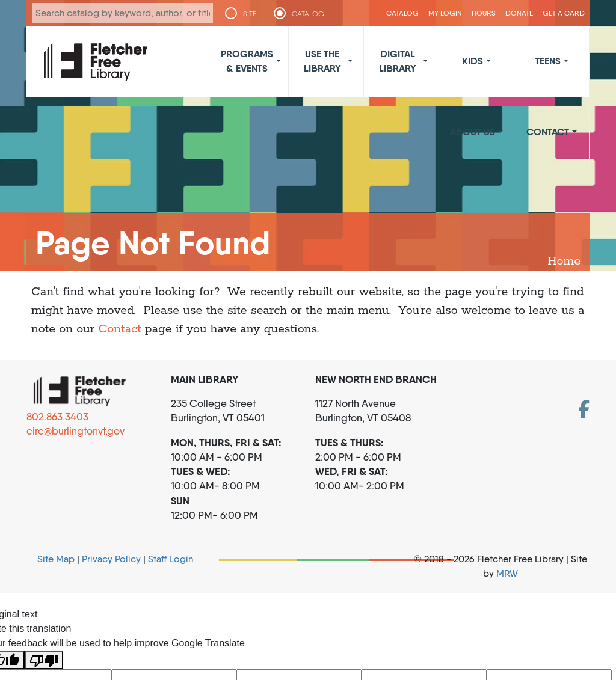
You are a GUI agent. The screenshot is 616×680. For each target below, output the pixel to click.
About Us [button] (473, 132)
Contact (120, 329)
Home (564, 261)
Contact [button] (548, 132)
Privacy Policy (111, 559)
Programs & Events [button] (247, 61)
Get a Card (564, 13)
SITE (250, 14)
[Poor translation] (44, 660)
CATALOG (308, 14)
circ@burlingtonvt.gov (75, 431)
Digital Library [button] (398, 61)
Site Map (56, 559)
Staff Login (171, 559)
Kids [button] (473, 61)
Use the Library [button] (322, 61)
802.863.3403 (57, 417)
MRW (507, 573)
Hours (484, 13)
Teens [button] (548, 61)
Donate (519, 13)
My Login (445, 13)
